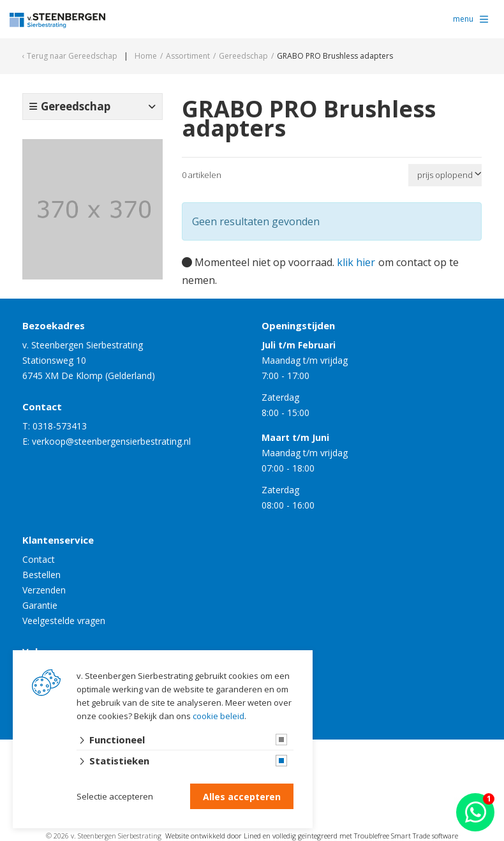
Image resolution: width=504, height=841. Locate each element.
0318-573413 (60, 426)
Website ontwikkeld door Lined (213, 836)
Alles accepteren (242, 797)
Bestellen (41, 575)
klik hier (356, 262)
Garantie (40, 605)
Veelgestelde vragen (64, 621)
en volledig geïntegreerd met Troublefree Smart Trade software (360, 836)
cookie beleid (219, 716)
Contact (39, 559)
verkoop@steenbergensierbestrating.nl (111, 441)
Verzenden (44, 590)
